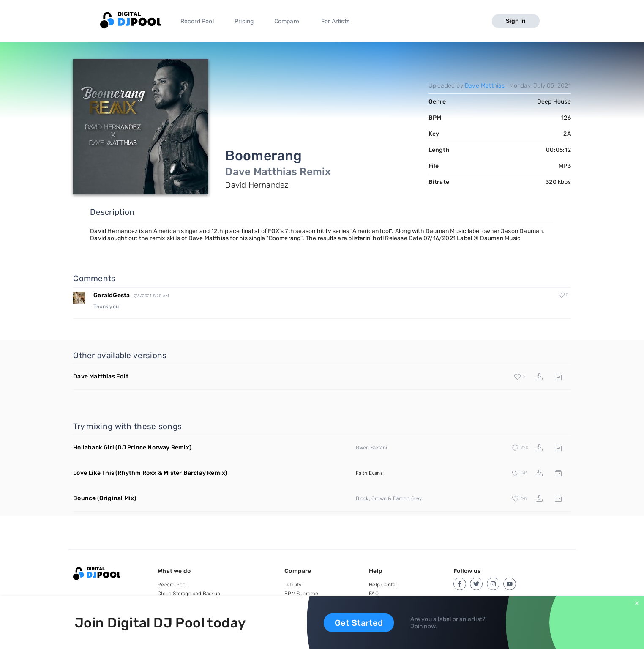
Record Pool (197, 21)
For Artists (335, 21)
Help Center (383, 585)
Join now (423, 626)
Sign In (516, 21)
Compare (287, 21)
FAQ (374, 594)
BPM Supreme (301, 594)
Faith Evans (369, 473)
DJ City (293, 585)
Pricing (244, 21)
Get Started (359, 623)
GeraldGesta (112, 295)
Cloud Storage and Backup (189, 594)
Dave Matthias (485, 86)
